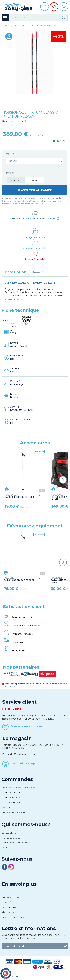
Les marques (9, 907)
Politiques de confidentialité (17, 843)
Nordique (16, 180)
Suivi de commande (12, 803)
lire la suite (15, 299)
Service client (9, 833)
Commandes (17, 779)
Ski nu (35, 180)
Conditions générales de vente (18, 788)
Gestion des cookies (13, 917)
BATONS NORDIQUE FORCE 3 (19, 579)
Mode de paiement (12, 798)
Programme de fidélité (14, 813)
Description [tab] (16, 272)
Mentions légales (11, 838)
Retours (6, 808)
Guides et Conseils (12, 897)
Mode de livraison (11, 793)
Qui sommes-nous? (26, 824)
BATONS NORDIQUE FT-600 (19, 496)
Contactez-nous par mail (28, 726)
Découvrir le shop (23, 763)
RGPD (5, 848)
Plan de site (8, 912)
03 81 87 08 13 (12, 709)
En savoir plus (19, 884)
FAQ (4, 892)
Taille (11, 154)
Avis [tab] (36, 272)
